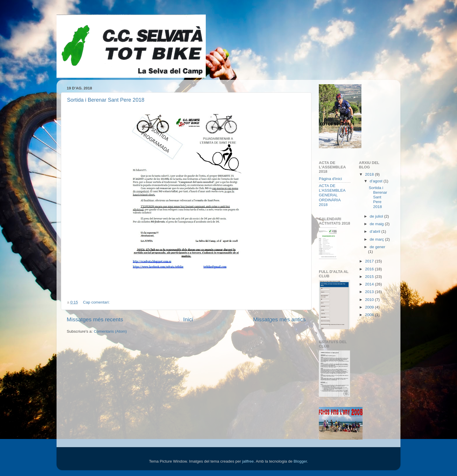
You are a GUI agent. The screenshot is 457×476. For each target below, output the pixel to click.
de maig (377, 224)
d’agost (377, 181)
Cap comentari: (97, 302)
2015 (370, 277)
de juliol (377, 216)
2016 (370, 269)
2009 (370, 307)
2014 (370, 284)
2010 (370, 300)
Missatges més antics (279, 319)
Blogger (300, 461)
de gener (378, 247)
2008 (370, 315)
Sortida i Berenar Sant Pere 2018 (106, 100)
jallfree (248, 461)
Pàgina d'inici (330, 179)
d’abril (376, 231)
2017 (370, 261)
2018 (370, 174)
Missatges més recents (95, 319)
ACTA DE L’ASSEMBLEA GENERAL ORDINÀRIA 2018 (332, 195)
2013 (370, 292)
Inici (188, 319)
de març (378, 239)
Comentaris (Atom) (110, 331)
